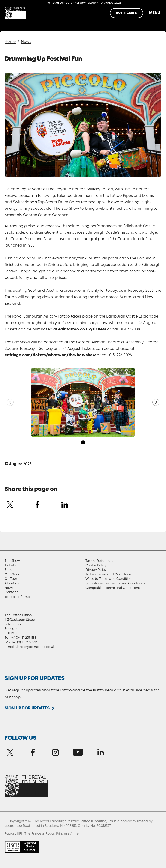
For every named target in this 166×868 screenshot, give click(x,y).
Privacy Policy (96, 570)
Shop (9, 570)
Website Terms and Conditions (109, 579)
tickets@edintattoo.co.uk (35, 647)
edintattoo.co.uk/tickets (82, 329)
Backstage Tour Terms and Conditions (115, 583)
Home (10, 42)
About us (12, 583)
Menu (154, 13)
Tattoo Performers (18, 597)
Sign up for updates (27, 708)
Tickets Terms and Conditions (108, 574)
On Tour (11, 579)
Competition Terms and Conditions (113, 588)
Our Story (12, 574)
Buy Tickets (127, 13)
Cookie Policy (96, 565)
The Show (12, 561)
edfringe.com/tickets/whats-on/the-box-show (50, 355)
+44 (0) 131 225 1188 (23, 638)
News (26, 42)
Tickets (10, 565)
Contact (11, 592)
